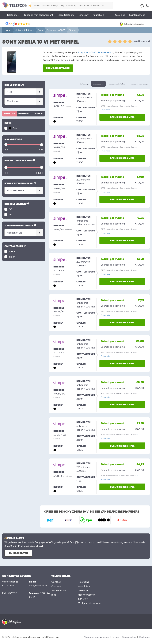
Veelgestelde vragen (89, 603)
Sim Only (84, 17)
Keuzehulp (98, 17)
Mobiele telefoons (24, 30)
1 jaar (12, 257)
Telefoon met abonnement (38, 17)
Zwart (14, 128)
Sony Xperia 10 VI (56, 30)
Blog (54, 595)
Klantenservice (137, 17)
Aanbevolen (98, 84)
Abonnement (24, 114)
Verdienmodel (59, 590)
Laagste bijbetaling (117, 84)
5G (11, 209)
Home (8, 30)
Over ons (120, 17)
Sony (41, 30)
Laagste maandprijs (139, 84)
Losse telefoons (66, 17)
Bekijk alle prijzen (59, 68)
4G (11, 214)
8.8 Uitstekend (142, 41)
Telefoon (38, 114)
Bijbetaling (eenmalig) (20, 161)
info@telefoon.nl (38, 586)
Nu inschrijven (18, 553)
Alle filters (9, 114)
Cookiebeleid (128, 637)
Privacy (114, 637)
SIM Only (83, 599)
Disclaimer (144, 637)
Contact (56, 582)
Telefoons (13, 17)
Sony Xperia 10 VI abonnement (94, 52)
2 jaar (12, 251)
